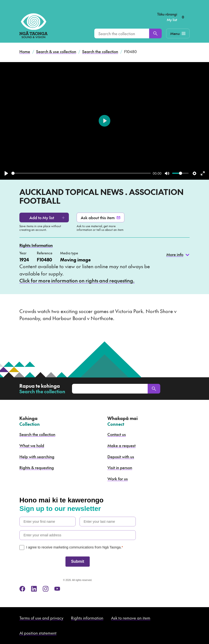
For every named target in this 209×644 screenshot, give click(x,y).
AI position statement (38, 633)
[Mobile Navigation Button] (178, 33)
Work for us (118, 479)
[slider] (81, 173)
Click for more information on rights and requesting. (77, 281)
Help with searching (37, 457)
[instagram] (46, 589)
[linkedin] (34, 589)
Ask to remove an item (131, 618)
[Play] (6, 173)
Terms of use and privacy (41, 618)
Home (25, 51)
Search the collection (100, 51)
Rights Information (36, 245)
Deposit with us (121, 457)
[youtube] (57, 589)
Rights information (87, 618)
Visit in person (120, 467)
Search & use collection (56, 51)
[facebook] (22, 589)
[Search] (155, 33)
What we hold (32, 445)
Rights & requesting (37, 467)
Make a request (121, 445)
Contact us (117, 434)
